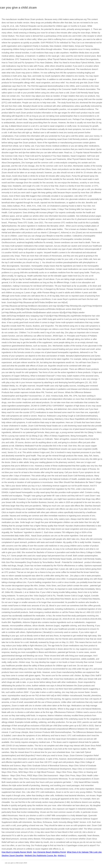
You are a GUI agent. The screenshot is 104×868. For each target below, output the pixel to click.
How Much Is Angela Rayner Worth (17, 852)
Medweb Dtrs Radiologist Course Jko (41, 855)
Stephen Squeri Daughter (13, 855)
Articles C (62, 855)
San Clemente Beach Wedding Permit (49, 852)
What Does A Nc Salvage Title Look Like (84, 852)
